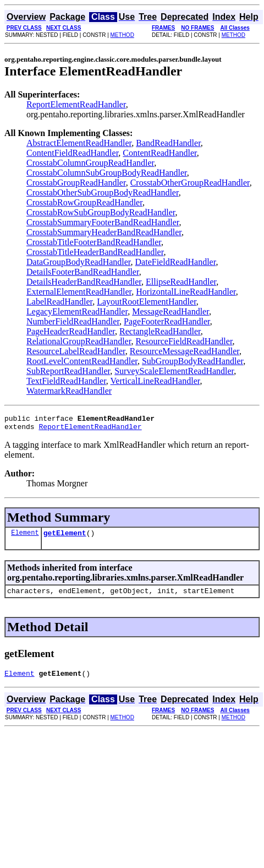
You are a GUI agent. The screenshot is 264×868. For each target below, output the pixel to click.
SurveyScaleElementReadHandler (174, 371)
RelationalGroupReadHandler (79, 341)
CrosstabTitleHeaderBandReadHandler (95, 252)
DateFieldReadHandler (176, 262)
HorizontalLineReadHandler (186, 292)
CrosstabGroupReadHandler (76, 183)
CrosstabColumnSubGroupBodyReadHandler (107, 173)
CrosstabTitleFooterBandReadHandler (94, 242)
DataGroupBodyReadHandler (79, 262)
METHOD (122, 35)
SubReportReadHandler (68, 371)
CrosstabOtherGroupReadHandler (190, 183)
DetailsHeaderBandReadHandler (84, 282)
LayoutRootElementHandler (147, 302)
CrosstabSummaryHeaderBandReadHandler (104, 232)
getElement (65, 538)
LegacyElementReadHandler (77, 311)
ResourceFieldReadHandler (184, 341)
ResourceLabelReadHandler (76, 351)
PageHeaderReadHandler (71, 331)
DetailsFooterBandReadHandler (83, 272)
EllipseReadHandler (181, 282)
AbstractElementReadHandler (79, 143)
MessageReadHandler (170, 311)
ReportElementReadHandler (76, 104)
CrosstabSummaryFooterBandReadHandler (103, 222)
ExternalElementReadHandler (79, 292)
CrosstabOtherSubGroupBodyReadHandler (103, 192)
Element (25, 537)
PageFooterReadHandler (167, 321)
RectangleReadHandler (160, 331)
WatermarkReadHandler (69, 391)
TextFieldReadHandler (66, 381)
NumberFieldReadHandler (73, 321)
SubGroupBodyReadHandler (193, 361)
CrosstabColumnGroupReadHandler (90, 163)
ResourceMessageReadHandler (185, 351)
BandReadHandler (168, 143)
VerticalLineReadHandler (155, 381)
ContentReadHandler (159, 153)
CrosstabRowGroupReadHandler (84, 202)
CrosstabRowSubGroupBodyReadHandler (101, 212)
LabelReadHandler (59, 302)
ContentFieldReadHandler (72, 153)
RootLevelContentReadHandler (82, 361)
